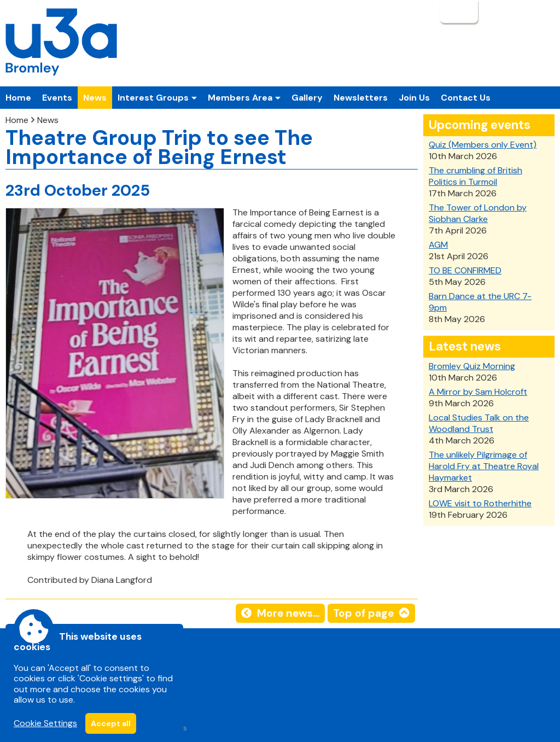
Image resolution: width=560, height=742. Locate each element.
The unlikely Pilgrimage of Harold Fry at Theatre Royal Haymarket (484, 466)
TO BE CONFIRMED (465, 270)
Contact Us (466, 98)
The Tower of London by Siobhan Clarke (478, 213)
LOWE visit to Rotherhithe (480, 503)
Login (458, 11)
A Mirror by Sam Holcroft (478, 392)
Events (57, 98)
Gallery (307, 98)
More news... (288, 613)
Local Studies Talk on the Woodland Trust (479, 423)
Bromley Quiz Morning (472, 366)
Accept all (111, 723)
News (95, 98)
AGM (438, 245)
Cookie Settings (45, 723)
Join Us (414, 98)
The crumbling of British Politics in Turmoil (476, 176)
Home (18, 98)
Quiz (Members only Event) (483, 145)
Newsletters (361, 98)
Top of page (363, 613)
